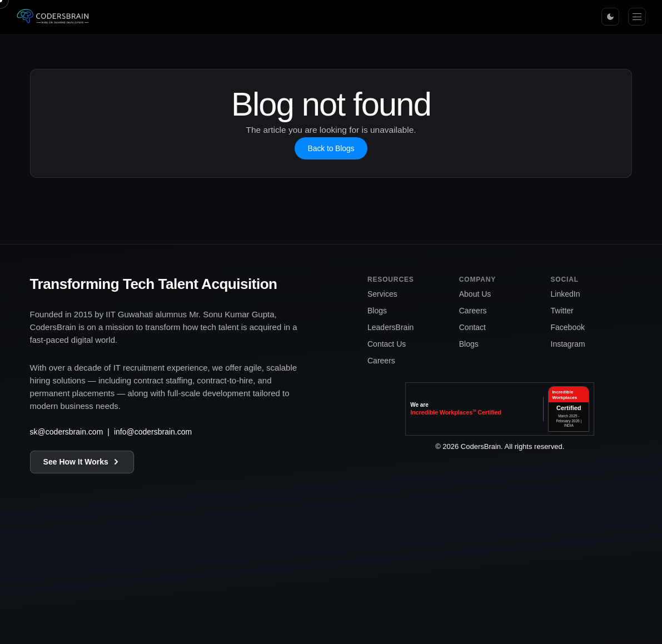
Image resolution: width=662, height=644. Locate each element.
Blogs (377, 311)
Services (382, 294)
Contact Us (387, 344)
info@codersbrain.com (153, 432)
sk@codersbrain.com (67, 432)
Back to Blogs (331, 148)
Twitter (562, 311)
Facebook (568, 327)
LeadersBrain (390, 327)
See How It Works (82, 462)
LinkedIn (566, 294)
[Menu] (637, 17)
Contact (472, 327)
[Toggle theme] (610, 17)
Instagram (568, 344)
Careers (381, 361)
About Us (475, 294)
